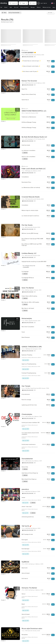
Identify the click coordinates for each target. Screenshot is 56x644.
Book (53, 61)
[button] (13, 3)
